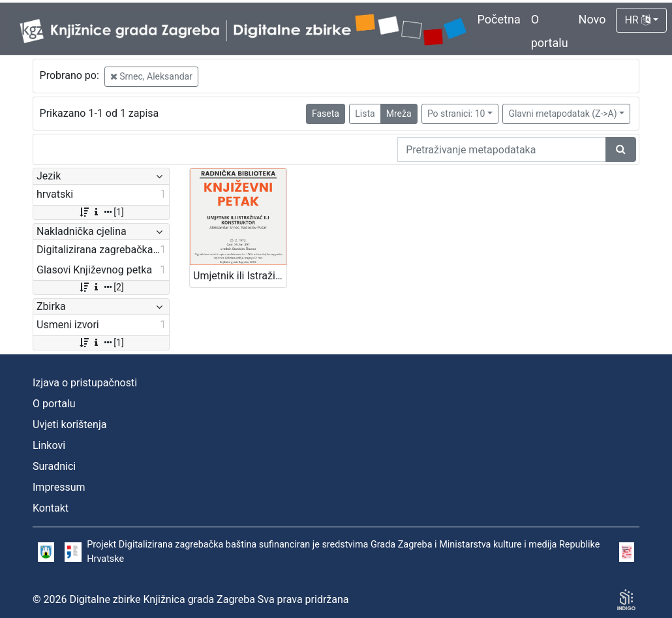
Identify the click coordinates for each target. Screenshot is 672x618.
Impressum (59, 487)
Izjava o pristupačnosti (85, 383)
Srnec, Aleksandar (151, 76)
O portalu (54, 404)
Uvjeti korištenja (69, 425)
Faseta (326, 114)
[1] (101, 212)
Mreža (399, 114)
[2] (101, 287)
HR (637, 20)
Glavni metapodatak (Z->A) (562, 114)
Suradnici (54, 466)
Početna (499, 19)
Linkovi (49, 445)
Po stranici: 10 (456, 114)
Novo (592, 19)
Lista (365, 114)
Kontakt (51, 508)
